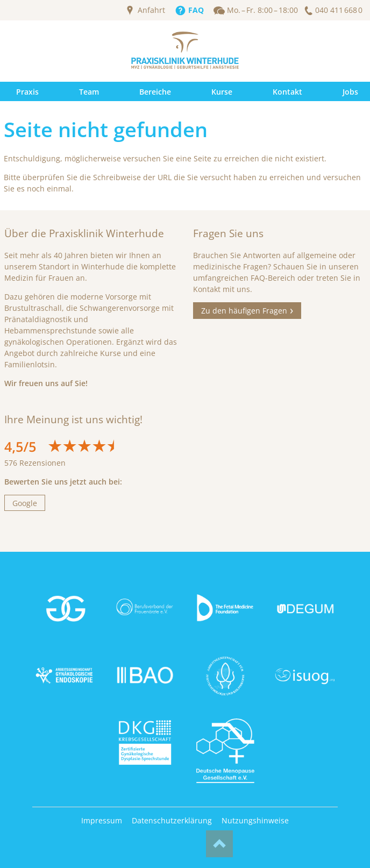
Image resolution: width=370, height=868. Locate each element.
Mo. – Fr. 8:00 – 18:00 (262, 10)
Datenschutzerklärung (172, 820)
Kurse (222, 92)
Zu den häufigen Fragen (244, 311)
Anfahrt (151, 10)
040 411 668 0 (339, 10)
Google (25, 503)
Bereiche (155, 92)
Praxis (27, 92)
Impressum (102, 820)
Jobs (350, 92)
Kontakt (287, 92)
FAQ (196, 10)
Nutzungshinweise (255, 820)
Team (89, 92)
